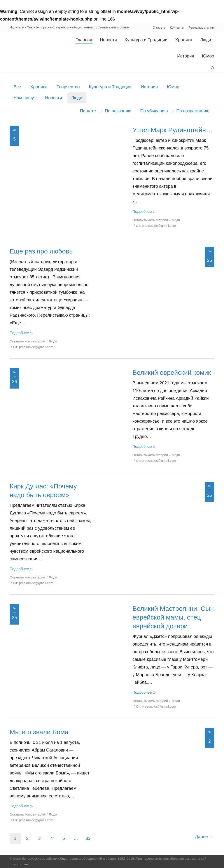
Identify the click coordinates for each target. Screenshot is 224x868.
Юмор (173, 87)
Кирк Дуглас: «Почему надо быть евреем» (43, 490)
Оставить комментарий (150, 220)
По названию (118, 111)
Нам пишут (25, 98)
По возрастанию (193, 111)
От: (156, 226)
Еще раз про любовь (41, 251)
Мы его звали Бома (39, 732)
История (149, 87)
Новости (53, 98)
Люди (77, 98)
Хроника (39, 87)
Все (17, 87)
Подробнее (142, 212)
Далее (201, 837)
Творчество (68, 87)
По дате (88, 111)
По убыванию (154, 111)
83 (88, 838)
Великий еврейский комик (172, 372)
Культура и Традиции (110, 87)
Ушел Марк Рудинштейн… (173, 130)
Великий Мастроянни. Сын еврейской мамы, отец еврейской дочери (173, 617)
